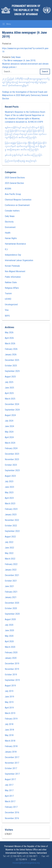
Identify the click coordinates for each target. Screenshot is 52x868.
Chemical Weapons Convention (18, 200)
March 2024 (10, 443)
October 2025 (11, 366)
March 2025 (10, 399)
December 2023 (12, 454)
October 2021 (11, 581)
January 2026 (11, 355)
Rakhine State (11, 282)
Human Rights (11, 238)
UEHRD (8, 299)
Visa (7, 310)
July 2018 (9, 724)
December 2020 (12, 603)
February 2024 (11, 448)
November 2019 (12, 669)
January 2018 (11, 752)
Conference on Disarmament (17, 205)
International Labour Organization (19, 260)
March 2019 (10, 713)
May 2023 (9, 492)
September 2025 (12, 371)
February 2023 (11, 509)
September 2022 (12, 531)
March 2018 (10, 741)
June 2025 (9, 388)
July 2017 (9, 785)
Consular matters (12, 211)
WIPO (7, 316)
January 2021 (11, 597)
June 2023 (9, 487)
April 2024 (9, 437)
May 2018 (9, 735)
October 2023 (11, 465)
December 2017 (12, 757)
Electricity (9, 222)
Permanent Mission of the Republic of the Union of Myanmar (26, 10)
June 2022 (9, 548)
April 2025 (9, 393)
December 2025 (12, 360)
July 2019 (9, 691)
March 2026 (10, 344)
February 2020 (11, 652)
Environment (10, 227)
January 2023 (11, 515)
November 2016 (12, 818)
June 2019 (9, 697)
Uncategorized (11, 304)
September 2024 (12, 410)
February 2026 (11, 349)
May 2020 (9, 636)
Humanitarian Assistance (15, 244)
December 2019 (12, 664)
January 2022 (11, 570)
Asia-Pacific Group (13, 194)
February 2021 (11, 592)
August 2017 (10, 779)
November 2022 (12, 520)
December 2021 (12, 575)
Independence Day (13, 255)
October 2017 (11, 768)
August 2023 (10, 476)
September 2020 (12, 614)
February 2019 (11, 719)
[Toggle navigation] (7, 24)
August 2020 (10, 619)
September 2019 (12, 680)
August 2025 (10, 377)
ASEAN (8, 189)
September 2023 (12, 470)
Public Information (13, 277)
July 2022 (9, 542)
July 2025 (9, 382)
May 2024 (9, 432)
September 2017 (12, 774)
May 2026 (9, 332)
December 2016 (12, 812)
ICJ (6, 249)
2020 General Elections (15, 178)
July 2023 (9, 481)
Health (8, 233)
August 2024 (10, 415)
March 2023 (10, 504)
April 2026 (9, 338)
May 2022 (9, 553)
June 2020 (9, 630)
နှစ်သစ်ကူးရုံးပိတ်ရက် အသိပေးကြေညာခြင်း (24, 155)
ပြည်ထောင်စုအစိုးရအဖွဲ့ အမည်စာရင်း (21, 161)
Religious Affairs (12, 288)
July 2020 (9, 625)
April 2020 (9, 641)
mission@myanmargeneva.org (26, 863)
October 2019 (11, 675)
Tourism (8, 293)
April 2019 (9, 708)
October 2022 (11, 526)
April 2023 (9, 498)
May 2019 (9, 702)
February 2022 (11, 564)
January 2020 (11, 658)
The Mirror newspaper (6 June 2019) (19, 60)
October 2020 (11, 608)
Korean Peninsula (12, 266)
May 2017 (9, 790)
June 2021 (9, 586)
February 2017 (11, 807)
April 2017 (9, 796)
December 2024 (12, 404)
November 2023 (12, 459)
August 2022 (10, 537)
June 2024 (9, 426)
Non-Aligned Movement (15, 271)
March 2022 (10, 559)
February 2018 (11, 746)
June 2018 (9, 730)
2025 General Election (14, 183)
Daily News (16, 57)
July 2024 (9, 421)
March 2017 (10, 801)
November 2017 (12, 763)
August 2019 (10, 686)
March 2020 (10, 647)
